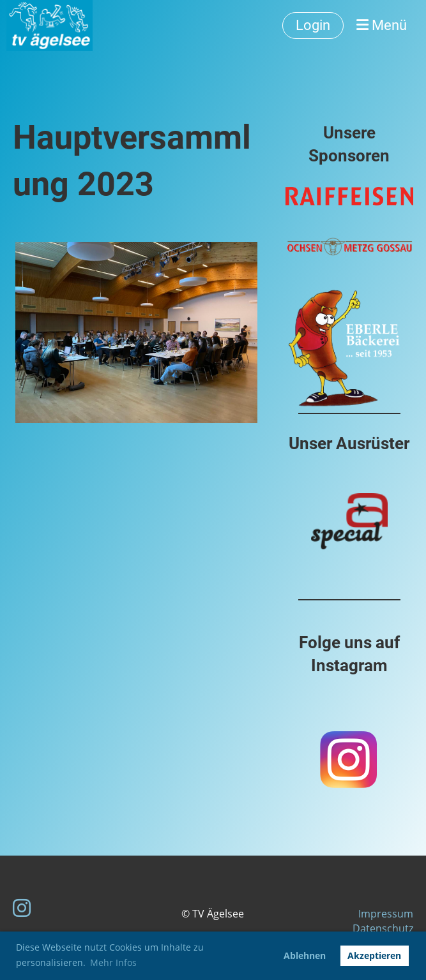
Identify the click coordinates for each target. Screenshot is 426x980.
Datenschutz (383, 928)
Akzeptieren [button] (374, 955)
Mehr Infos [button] (113, 962)
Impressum (386, 914)
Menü (382, 25)
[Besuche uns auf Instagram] (22, 908)
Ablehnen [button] (305, 955)
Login (313, 25)
